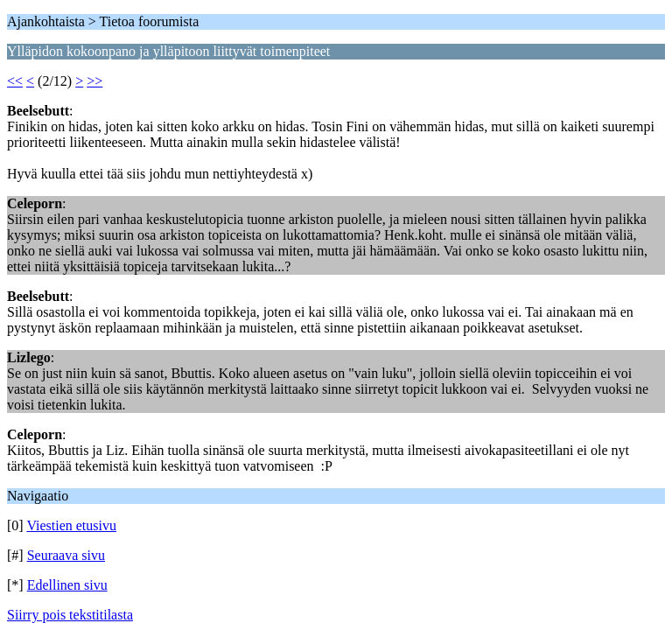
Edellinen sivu (67, 585)
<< (15, 81)
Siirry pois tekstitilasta (70, 615)
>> (94, 81)
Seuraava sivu (66, 555)
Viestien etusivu (71, 525)
